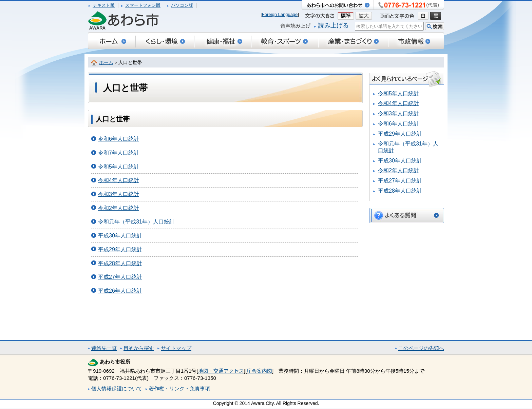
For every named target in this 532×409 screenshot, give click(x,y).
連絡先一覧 (104, 348)
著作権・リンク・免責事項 (179, 388)
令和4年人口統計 (119, 180)
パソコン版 (182, 5)
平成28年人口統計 (120, 263)
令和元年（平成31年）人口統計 (136, 222)
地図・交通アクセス (221, 371)
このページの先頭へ (421, 348)
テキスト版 (104, 5)
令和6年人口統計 (119, 139)
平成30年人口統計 (120, 236)
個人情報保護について (117, 388)
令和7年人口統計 (119, 153)
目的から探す (139, 348)
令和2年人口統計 (119, 208)
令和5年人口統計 (119, 167)
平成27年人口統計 (120, 277)
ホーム (106, 63)
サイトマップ (176, 348)
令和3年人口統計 (119, 194)
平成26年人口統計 (120, 291)
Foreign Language (280, 14)
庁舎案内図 (259, 371)
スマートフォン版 (143, 5)
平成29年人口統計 (120, 249)
